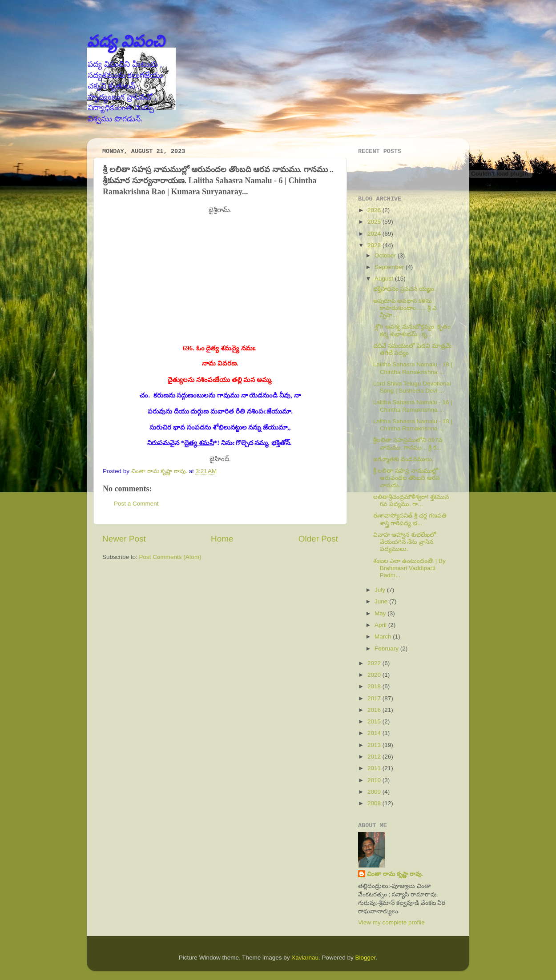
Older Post (318, 539)
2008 (375, 803)
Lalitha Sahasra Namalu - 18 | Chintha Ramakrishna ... (413, 368)
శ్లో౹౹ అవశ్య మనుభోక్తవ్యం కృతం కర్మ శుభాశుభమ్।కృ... (412, 330)
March (384, 637)
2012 (375, 757)
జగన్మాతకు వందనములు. (404, 459)
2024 (375, 234)
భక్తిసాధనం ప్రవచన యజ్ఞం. (405, 289)
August (385, 279)
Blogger (366, 958)
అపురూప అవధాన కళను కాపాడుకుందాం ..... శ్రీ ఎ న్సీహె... (405, 308)
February (387, 649)
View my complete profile (391, 922)
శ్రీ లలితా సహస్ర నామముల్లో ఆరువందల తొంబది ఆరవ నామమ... (407, 478)
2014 (375, 733)
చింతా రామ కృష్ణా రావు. (395, 874)
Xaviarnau (305, 958)
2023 (375, 245)
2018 (375, 686)
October (386, 255)
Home (222, 539)
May (381, 613)
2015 (375, 721)
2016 (375, 710)
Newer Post (124, 539)
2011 (375, 768)
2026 (375, 210)
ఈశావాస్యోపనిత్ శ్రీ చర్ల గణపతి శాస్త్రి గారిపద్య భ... (410, 519)
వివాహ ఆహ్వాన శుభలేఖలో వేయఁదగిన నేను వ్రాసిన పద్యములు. (405, 542)
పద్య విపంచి (126, 41)
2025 (375, 222)
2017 (375, 698)
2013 (375, 745)
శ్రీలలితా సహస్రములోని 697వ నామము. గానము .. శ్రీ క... (408, 444)
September (390, 267)
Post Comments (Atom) (170, 557)
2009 (375, 792)
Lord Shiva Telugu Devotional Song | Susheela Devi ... (412, 387)
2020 (375, 675)
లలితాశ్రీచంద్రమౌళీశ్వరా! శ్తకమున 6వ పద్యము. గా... (411, 500)
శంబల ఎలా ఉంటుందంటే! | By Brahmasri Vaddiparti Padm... (409, 568)
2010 (375, 780)
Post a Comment (136, 504)
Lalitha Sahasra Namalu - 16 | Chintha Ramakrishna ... (413, 406)
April (381, 625)
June (382, 601)
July (381, 590)
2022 (375, 663)
